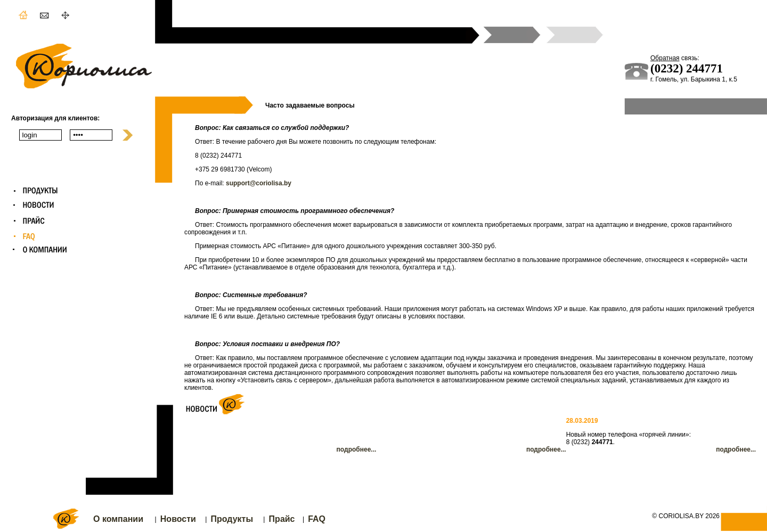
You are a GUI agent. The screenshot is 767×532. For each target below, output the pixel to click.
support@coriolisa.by (259, 183)
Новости (178, 519)
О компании (118, 519)
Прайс (282, 519)
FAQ (317, 519)
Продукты (232, 519)
